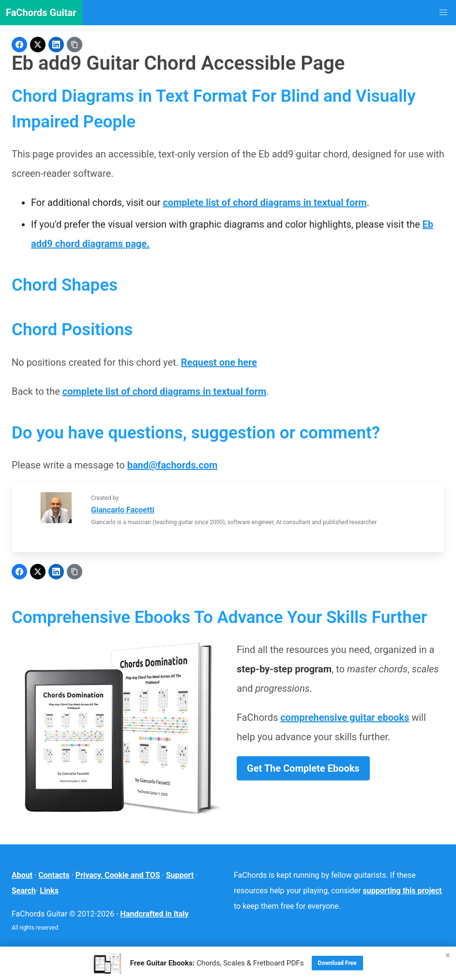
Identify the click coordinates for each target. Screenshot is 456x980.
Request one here (219, 362)
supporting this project (403, 891)
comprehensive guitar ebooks (345, 717)
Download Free (337, 963)
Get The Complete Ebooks (303, 768)
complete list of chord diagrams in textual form (265, 202)
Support (180, 875)
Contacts (54, 875)
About (22, 875)
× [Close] (448, 955)
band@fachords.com (173, 465)
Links (49, 891)
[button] (443, 13)
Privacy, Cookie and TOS (118, 875)
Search (24, 891)
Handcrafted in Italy (154, 914)
